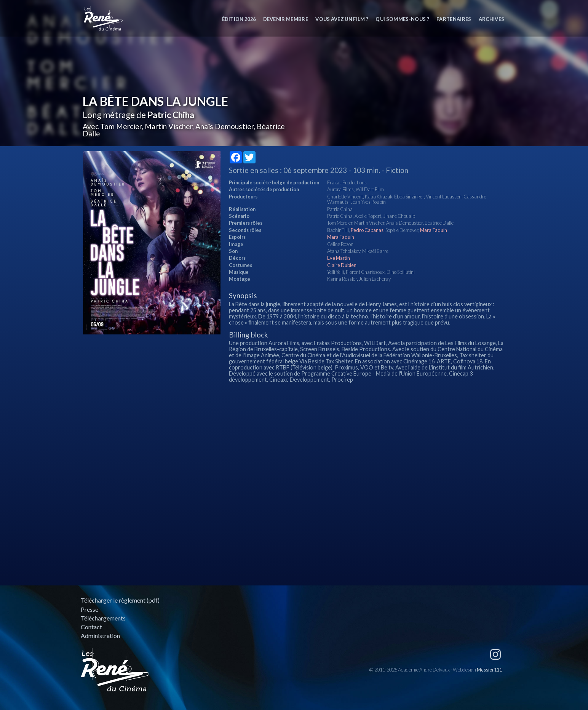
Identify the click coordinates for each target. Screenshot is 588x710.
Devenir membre (286, 19)
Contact (91, 627)
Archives (492, 19)
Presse (89, 609)
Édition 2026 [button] (239, 19)
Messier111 (489, 670)
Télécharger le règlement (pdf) (120, 600)
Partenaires (454, 19)
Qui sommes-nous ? (402, 19)
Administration (100, 636)
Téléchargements (103, 618)
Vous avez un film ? (342, 19)
